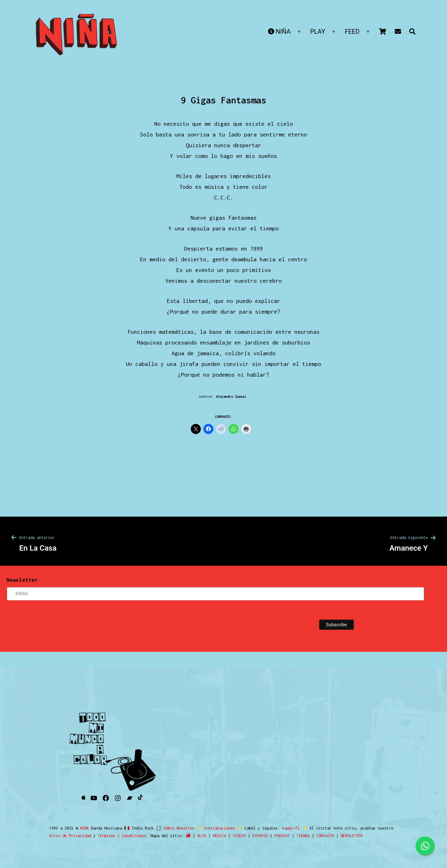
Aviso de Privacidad (70, 836)
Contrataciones (217, 828)
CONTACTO (325, 836)
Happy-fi (288, 828)
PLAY (318, 32)
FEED (352, 32)
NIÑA (279, 32)
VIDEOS (239, 836)
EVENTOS (260, 836)
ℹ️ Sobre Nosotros (174, 828)
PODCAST (282, 836)
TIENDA (303, 836)
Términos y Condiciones (122, 836)
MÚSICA (219, 836)
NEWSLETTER (352, 836)
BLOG (202, 836)
